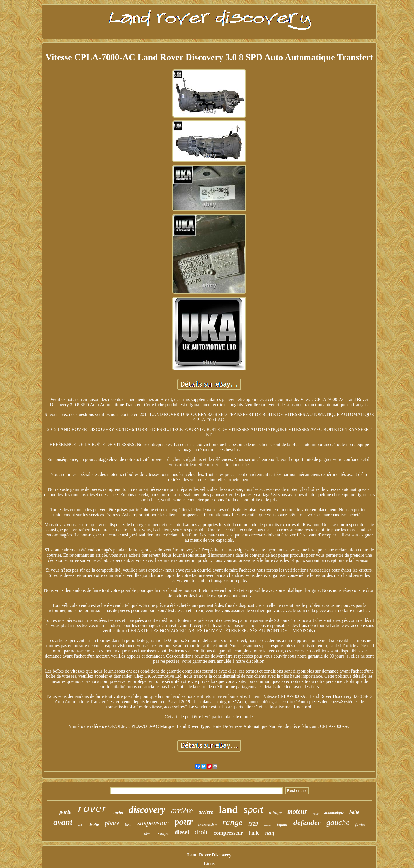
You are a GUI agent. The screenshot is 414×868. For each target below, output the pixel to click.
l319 (253, 824)
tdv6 (147, 834)
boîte (354, 812)
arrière (182, 811)
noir (80, 825)
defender (307, 823)
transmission (207, 825)
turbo (118, 813)
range (232, 822)
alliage (275, 813)
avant (63, 822)
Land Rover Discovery (209, 855)
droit (201, 832)
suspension (153, 823)
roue (316, 814)
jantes (360, 825)
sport (253, 810)
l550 (128, 825)
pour (184, 822)
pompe (163, 833)
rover (92, 809)
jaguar (282, 825)
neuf (270, 833)
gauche (338, 822)
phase (112, 823)
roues (267, 825)
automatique (334, 813)
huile (254, 833)
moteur (297, 811)
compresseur (228, 833)
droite (94, 824)
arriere (206, 812)
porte (65, 812)
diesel (182, 832)
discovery (147, 810)
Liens (209, 864)
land (228, 810)
